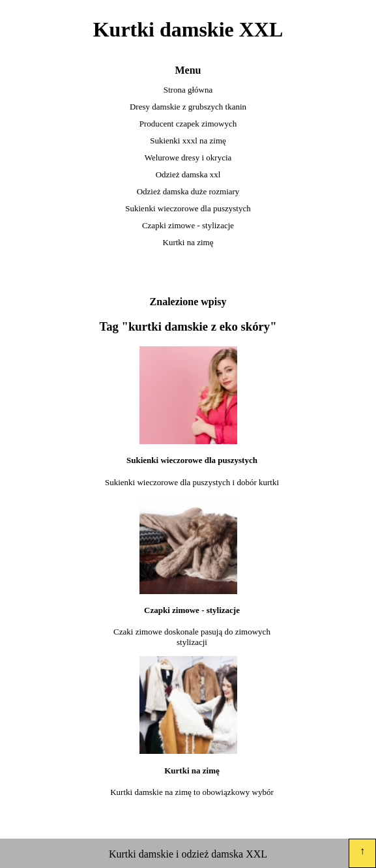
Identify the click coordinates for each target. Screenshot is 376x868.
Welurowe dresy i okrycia (188, 157)
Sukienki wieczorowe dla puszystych (188, 208)
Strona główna (188, 90)
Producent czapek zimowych (188, 124)
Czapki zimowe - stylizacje (188, 225)
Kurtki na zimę (188, 242)
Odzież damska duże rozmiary (188, 191)
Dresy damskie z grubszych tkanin (188, 107)
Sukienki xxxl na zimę (188, 141)
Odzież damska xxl (188, 174)
